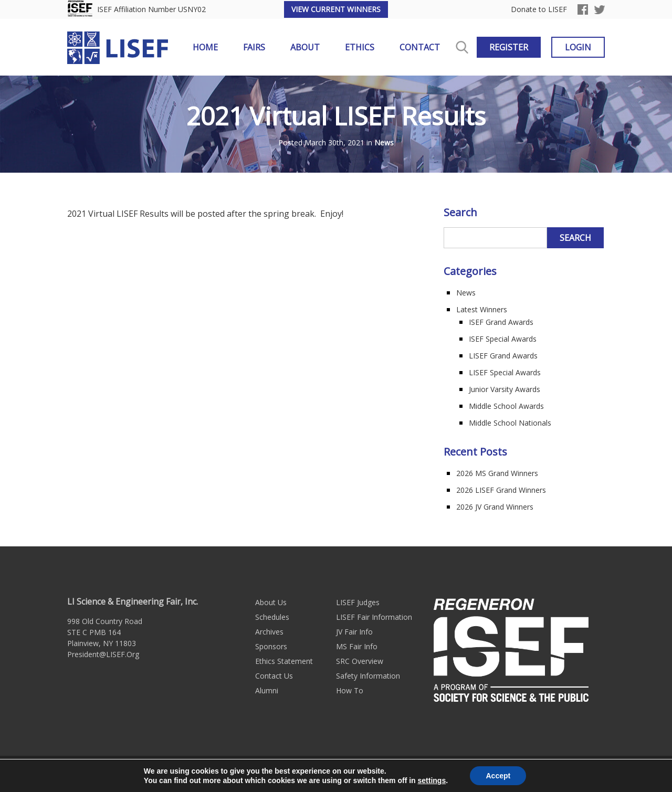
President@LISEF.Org (103, 654)
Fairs (254, 47)
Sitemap (350, 774)
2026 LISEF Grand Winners (501, 490)
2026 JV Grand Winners (495, 507)
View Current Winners (336, 9)
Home (205, 47)
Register (509, 47)
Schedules (272, 617)
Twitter (600, 9)
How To (350, 690)
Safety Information (368, 676)
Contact (420, 47)
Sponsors (271, 646)
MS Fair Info (357, 646)
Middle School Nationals (510, 423)
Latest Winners (482, 309)
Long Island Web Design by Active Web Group (450, 774)
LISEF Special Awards (505, 372)
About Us (271, 602)
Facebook (583, 9)
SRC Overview (360, 661)
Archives (269, 632)
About (305, 47)
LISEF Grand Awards (503, 356)
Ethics (360, 47)
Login (578, 47)
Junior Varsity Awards (505, 389)
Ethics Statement (284, 661)
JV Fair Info (354, 632)
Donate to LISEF (539, 10)
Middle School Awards (506, 406)
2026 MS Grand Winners (497, 473)
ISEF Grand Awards (501, 322)
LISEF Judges (358, 602)
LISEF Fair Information (374, 617)
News (384, 143)
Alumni (267, 690)
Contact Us (274, 676)
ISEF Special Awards (503, 339)
